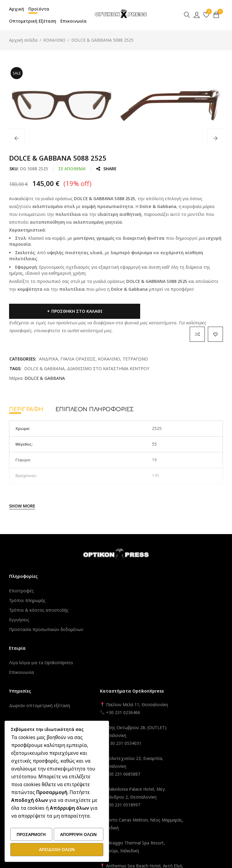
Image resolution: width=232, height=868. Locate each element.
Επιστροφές (21, 591)
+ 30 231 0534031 (179, 636)
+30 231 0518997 (179, 698)
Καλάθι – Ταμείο (98, 643)
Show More (22, 506)
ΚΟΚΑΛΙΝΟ (54, 40)
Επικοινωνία (21, 678)
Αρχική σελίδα (23, 40)
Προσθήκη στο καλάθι (54, 311)
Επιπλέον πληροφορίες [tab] (95, 409)
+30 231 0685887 (179, 667)
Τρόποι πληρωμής (27, 600)
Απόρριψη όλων (78, 836)
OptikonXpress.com (133, 814)
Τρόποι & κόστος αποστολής (39, 610)
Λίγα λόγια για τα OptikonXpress (41, 669)
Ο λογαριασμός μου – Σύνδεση (113, 624)
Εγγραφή (91, 634)
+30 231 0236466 (179, 605)
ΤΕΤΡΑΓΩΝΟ (135, 359)
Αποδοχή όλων (57, 850)
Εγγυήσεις (19, 620)
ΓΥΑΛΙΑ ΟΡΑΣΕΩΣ (78, 359)
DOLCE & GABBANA (44, 368)
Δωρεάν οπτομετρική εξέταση (113, 591)
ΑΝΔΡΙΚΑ (48, 359)
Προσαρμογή (31, 836)
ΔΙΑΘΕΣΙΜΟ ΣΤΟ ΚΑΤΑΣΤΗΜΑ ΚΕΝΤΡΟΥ (108, 368)
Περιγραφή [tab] (26, 409)
